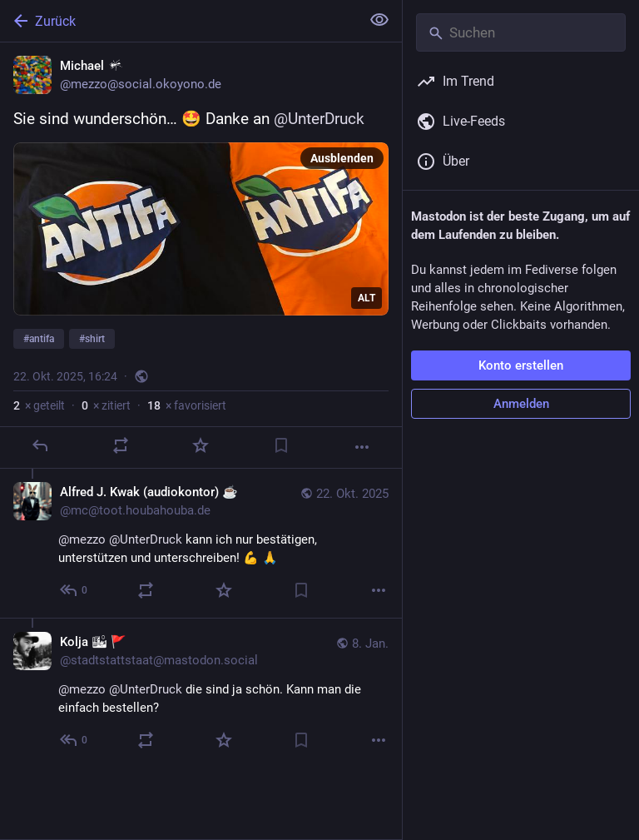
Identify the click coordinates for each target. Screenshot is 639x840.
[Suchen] (521, 32)
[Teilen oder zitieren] (121, 445)
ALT (367, 298)
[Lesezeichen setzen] (281, 445)
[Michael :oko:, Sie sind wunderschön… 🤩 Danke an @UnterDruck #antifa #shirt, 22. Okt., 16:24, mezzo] (201, 256)
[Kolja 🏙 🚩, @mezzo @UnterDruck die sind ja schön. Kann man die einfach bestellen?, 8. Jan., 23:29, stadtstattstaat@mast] (201, 693)
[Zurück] (178, 21)
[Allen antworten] (74, 590)
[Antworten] (40, 445)
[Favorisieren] (201, 445)
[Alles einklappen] (379, 20)
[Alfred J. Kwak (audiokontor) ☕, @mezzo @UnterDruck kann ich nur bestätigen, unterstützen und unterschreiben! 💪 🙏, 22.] (201, 543)
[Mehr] (362, 447)
